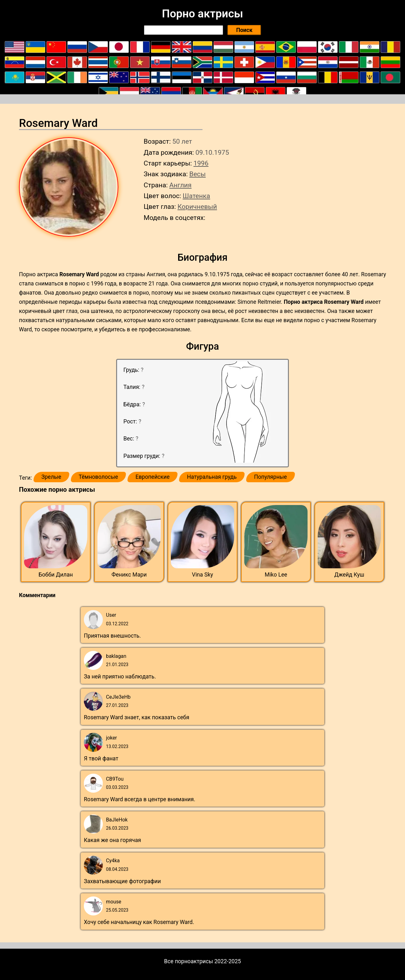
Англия (180, 185)
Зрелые (51, 477)
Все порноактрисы (189, 961)
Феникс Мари (129, 575)
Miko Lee (276, 575)
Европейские (153, 477)
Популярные (271, 477)
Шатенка (196, 196)
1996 (201, 163)
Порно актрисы (202, 14)
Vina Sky (203, 575)
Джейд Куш (349, 575)
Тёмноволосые (99, 477)
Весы (197, 174)
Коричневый (197, 206)
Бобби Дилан (56, 575)
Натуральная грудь (212, 477)
